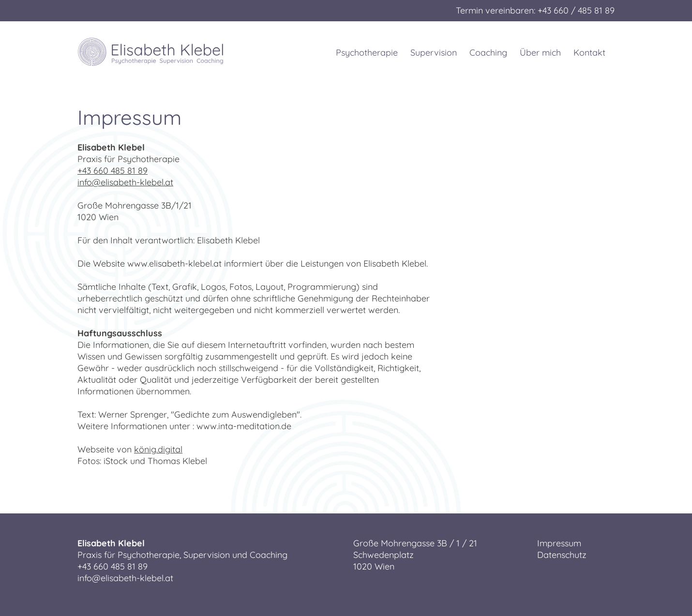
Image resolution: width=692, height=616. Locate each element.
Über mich (540, 53)
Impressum (559, 543)
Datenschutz (562, 555)
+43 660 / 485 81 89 (576, 10)
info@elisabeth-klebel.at (125, 182)
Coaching (488, 53)
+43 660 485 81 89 (113, 171)
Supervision (434, 53)
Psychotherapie (369, 53)
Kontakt (589, 53)
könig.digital (158, 449)
